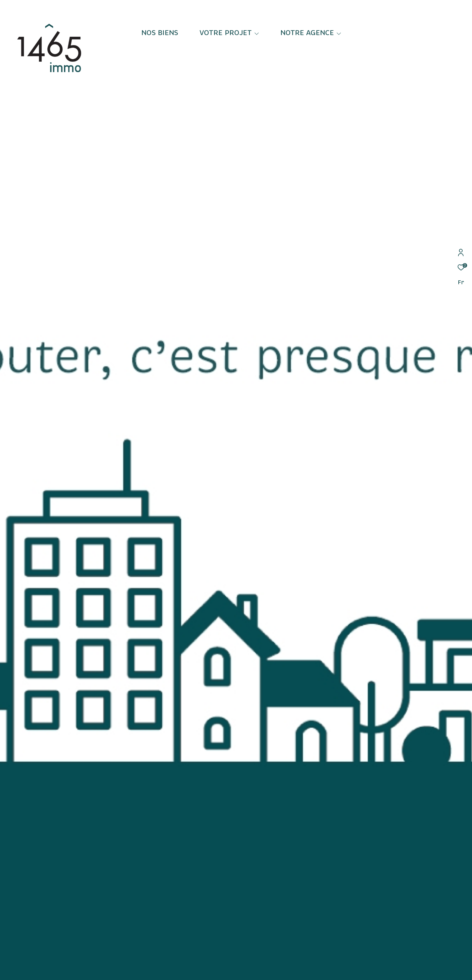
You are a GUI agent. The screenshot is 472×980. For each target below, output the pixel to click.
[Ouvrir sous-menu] (257, 33)
